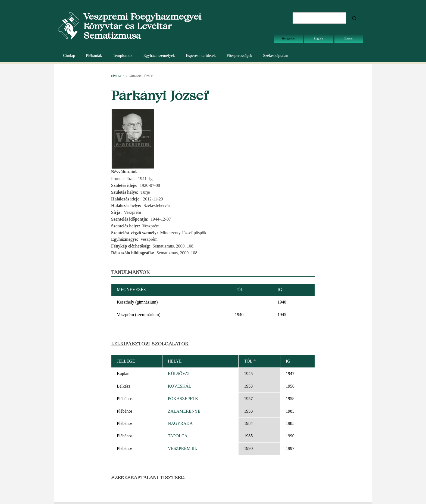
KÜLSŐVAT (179, 374)
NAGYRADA (180, 423)
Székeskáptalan (275, 55)
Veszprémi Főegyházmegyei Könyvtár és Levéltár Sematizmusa (142, 26)
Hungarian (288, 38)
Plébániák (94, 55)
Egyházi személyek (159, 55)
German (348, 38)
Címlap (69, 55)
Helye (175, 361)
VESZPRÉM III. (183, 448)
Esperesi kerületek (201, 55)
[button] (133, 138)
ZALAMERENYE (184, 411)
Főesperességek (239, 55)
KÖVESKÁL (180, 386)
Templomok (123, 55)
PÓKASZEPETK (183, 399)
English (318, 38)
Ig (288, 361)
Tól (250, 361)
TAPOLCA (178, 436)
